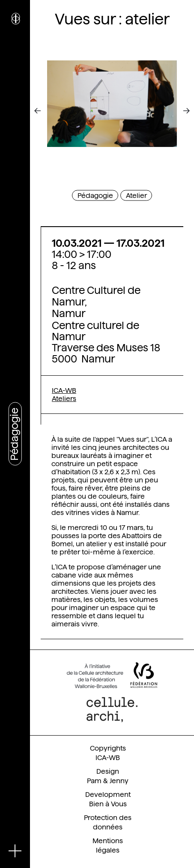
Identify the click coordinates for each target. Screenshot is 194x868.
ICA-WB (64, 391)
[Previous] (44, 111)
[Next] (180, 111)
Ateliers (64, 399)
